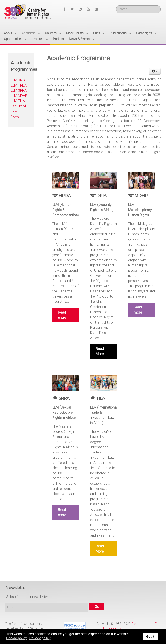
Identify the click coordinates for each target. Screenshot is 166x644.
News (15, 116)
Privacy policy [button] (40, 638)
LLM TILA (18, 101)
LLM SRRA (19, 91)
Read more (62, 315)
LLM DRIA (18, 80)
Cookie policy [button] (17, 638)
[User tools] (155, 71)
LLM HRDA (19, 85)
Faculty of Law (18, 109)
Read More (100, 351)
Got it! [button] (151, 636)
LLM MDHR (19, 96)
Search (116, 6)
